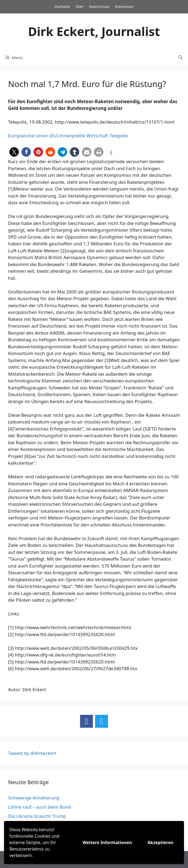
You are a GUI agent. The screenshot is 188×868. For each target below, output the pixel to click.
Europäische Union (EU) (33, 136)
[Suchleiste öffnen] (181, 58)
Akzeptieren (160, 842)
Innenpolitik (72, 136)
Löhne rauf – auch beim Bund (40, 807)
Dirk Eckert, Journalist (94, 31)
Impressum (124, 6)
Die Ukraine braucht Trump (37, 816)
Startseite (62, 6)
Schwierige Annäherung (34, 798)
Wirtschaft (97, 136)
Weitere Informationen (107, 842)
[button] (14, 152)
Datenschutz (99, 6)
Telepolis (119, 136)
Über (79, 6)
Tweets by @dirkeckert (32, 753)
